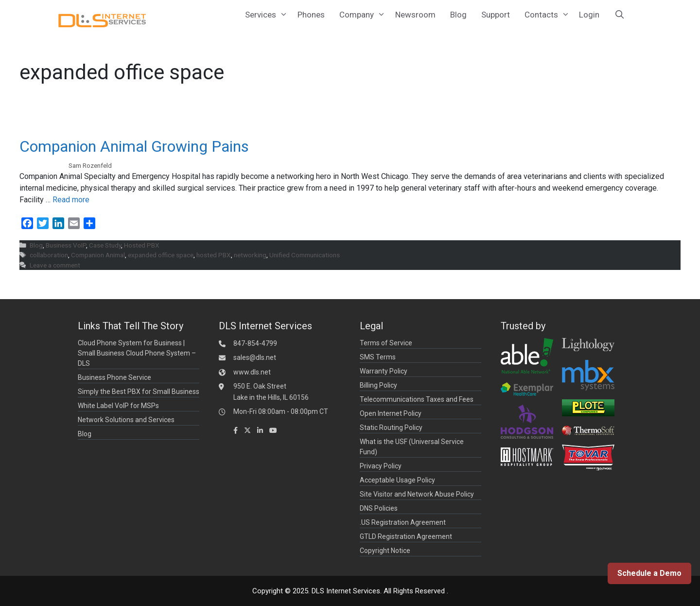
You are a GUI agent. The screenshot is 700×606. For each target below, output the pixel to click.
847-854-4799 (255, 343)
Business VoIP (66, 245)
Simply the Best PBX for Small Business (139, 392)
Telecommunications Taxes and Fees (417, 399)
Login (589, 15)
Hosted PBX (142, 245)
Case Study (105, 245)
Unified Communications (305, 255)
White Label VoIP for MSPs (118, 406)
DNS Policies (379, 508)
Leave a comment (55, 265)
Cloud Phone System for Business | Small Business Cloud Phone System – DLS (137, 353)
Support (496, 15)
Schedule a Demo (649, 573)
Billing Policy (378, 385)
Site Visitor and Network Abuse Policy (417, 494)
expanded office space (161, 255)
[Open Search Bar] (619, 15)
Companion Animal (98, 255)
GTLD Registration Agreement (406, 536)
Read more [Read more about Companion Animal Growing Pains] (71, 200)
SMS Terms (378, 357)
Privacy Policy (381, 466)
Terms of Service (386, 343)
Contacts (548, 15)
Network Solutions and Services (126, 420)
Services (268, 15)
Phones (311, 15)
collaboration (49, 255)
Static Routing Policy (391, 428)
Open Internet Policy (391, 413)
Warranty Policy (384, 371)
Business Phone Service (114, 377)
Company (364, 15)
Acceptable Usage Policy (397, 480)
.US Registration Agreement (403, 522)
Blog (458, 15)
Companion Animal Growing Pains (134, 146)
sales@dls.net (255, 357)
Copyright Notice (385, 551)
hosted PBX (214, 255)
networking (250, 255)
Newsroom (415, 15)
